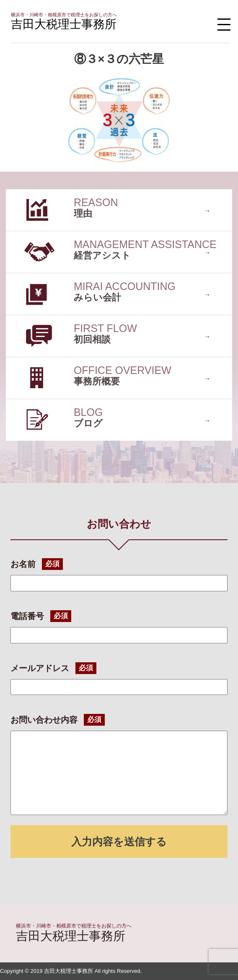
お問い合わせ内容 (44, 720)
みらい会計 (23, 277)
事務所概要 (23, 361)
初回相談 (19, 319)
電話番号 (27, 616)
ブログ (16, 403)
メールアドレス (40, 668)
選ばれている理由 (33, 193)
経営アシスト (26, 235)
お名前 (23, 564)
